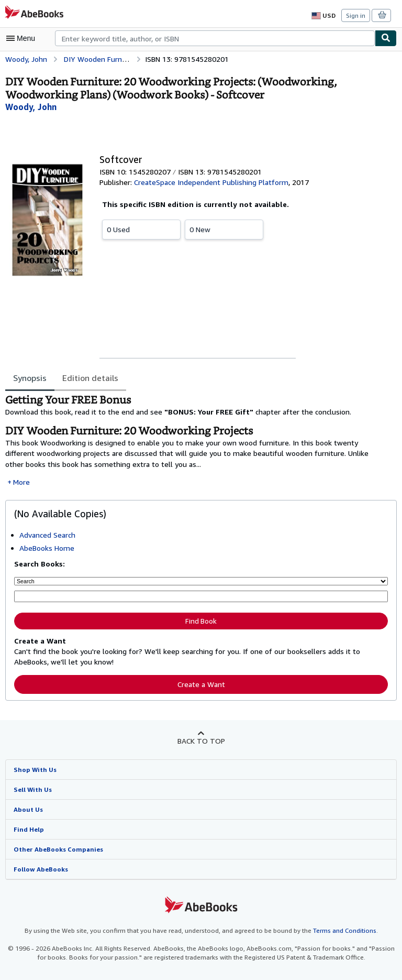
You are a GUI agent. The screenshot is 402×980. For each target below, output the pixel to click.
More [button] (21, 482)
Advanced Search (48, 535)
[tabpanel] (197, 440)
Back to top (201, 739)
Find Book (201, 620)
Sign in (356, 15)
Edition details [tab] (89, 378)
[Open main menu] (23, 38)
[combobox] (215, 38)
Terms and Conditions (338, 930)
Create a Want (201, 682)
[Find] (386, 38)
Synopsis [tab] (30, 378)
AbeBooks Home (47, 548)
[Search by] (201, 581)
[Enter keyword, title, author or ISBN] (201, 596)
